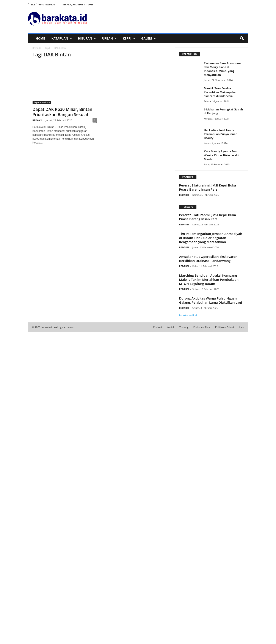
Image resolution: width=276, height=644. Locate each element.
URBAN (109, 38)
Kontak (171, 327)
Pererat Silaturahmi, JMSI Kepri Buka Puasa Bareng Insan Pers (208, 187)
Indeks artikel (188, 315)
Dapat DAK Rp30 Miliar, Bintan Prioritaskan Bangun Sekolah (63, 112)
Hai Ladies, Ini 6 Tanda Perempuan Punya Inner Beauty (220, 134)
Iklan (241, 327)
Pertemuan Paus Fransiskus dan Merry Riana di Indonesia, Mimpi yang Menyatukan (223, 69)
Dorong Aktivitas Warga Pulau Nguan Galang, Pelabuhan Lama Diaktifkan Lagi (211, 300)
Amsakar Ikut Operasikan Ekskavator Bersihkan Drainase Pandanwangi (208, 259)
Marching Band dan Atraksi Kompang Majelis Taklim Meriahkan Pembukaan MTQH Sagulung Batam (209, 279)
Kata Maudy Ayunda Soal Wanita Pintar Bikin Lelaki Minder (221, 155)
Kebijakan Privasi (224, 327)
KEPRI (129, 38)
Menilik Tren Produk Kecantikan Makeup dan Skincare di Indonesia (220, 92)
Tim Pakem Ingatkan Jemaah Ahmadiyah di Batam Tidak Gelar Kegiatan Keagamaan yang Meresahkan (211, 238)
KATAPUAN (62, 38)
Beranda (37, 48)
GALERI (148, 38)
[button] (242, 38)
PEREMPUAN (190, 54)
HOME (40, 38)
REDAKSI (38, 120)
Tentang (184, 327)
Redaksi (158, 327)
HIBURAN (87, 38)
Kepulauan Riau (42, 102)
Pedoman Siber (202, 327)
